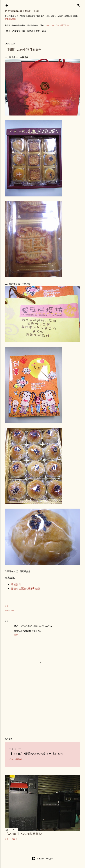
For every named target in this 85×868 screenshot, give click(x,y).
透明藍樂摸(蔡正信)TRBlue (22, 11)
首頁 (7, 31)
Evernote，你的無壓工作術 (57, 25)
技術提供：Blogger (43, 859)
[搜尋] (78, 5)
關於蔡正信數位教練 (35, 31)
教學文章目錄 (17, 31)
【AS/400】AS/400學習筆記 (23, 834)
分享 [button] (7, 606)
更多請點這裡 (10, 19)
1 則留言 (14, 839)
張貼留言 (19, 759)
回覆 (16, 635)
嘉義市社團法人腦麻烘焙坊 (26, 589)
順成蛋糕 (16, 584)
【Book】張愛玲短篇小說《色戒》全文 (37, 754)
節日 (13, 610)
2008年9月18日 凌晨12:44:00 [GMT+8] (36, 626)
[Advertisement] (42, 709)
